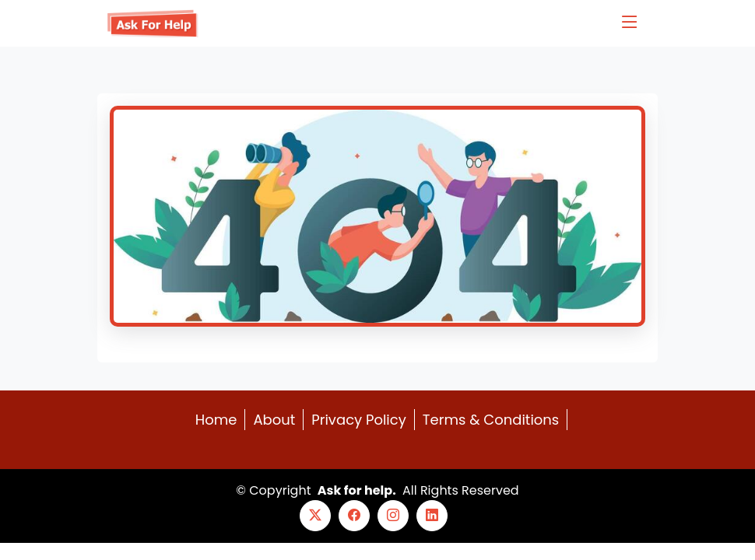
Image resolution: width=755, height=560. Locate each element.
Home (216, 420)
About (274, 420)
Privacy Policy (359, 420)
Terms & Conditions (491, 420)
